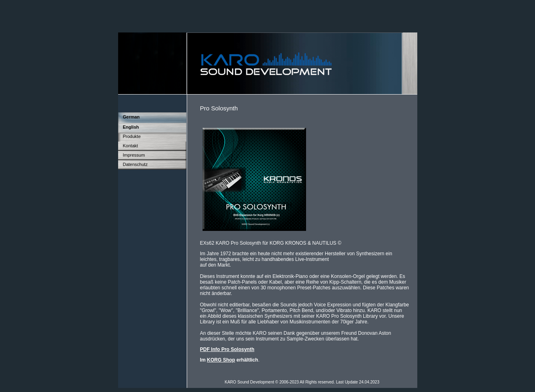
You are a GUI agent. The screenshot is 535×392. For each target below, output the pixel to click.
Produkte (132, 136)
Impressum (134, 155)
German (132, 117)
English (131, 127)
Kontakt (131, 146)
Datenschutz (135, 164)
